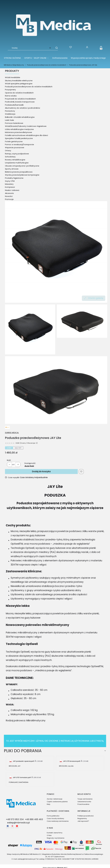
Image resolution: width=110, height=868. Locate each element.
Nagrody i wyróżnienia (56, 838)
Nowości (9, 196)
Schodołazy (10, 157)
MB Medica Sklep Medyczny (14, 65)
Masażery (9, 184)
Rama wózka (11, 96)
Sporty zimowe (12, 169)
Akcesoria (9, 193)
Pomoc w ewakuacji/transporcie (19, 144)
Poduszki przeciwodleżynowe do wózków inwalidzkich (47, 65)
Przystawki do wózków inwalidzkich (20, 99)
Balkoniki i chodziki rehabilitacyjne (20, 117)
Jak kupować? (83, 821)
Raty (49, 804)
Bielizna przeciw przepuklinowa (19, 172)
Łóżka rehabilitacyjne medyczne (19, 129)
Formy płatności (53, 816)
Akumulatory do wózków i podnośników (22, 108)
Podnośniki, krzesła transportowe (20, 102)
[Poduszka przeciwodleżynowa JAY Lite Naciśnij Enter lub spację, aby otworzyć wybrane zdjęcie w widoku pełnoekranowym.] (56, 252)
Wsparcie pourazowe (15, 147)
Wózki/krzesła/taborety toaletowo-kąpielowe (26, 126)
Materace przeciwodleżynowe (18, 132)
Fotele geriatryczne (14, 141)
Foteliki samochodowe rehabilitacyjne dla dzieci (26, 135)
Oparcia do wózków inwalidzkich (19, 93)
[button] (55, 48)
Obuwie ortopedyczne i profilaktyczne (22, 166)
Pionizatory (10, 111)
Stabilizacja (10, 114)
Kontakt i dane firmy (55, 833)
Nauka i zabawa (12, 190)
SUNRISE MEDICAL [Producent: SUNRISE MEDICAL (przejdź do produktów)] (12, 433)
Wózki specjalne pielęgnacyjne (19, 84)
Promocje (9, 199)
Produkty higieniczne (14, 178)
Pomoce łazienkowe (14, 123)
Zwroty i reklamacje (55, 799)
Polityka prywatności (86, 816)
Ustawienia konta (84, 802)
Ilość (9, 460)
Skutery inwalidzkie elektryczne (19, 81)
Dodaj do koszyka (41, 471)
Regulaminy (82, 818)
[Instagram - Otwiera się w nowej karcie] (12, 826)
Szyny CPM (10, 181)
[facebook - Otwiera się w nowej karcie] (8, 826)
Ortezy (8, 150)
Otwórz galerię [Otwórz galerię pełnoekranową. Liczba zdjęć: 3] (94, 298)
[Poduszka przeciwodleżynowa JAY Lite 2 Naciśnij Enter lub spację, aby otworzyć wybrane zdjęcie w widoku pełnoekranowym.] (56, 390)
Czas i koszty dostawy (55, 818)
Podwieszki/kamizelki (14, 105)
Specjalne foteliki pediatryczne (19, 138)
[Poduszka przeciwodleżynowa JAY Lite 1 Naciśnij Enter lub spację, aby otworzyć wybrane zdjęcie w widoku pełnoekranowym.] (82, 321)
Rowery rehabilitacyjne (15, 160)
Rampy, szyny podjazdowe (17, 154)
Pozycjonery (10, 90)
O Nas (49, 835)
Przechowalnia (83, 804)
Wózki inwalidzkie (13, 77)
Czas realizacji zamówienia (58, 821)
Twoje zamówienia (85, 799)
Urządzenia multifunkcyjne (17, 163)
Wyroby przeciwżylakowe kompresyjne (22, 175)
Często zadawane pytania (57, 802)
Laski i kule (9, 120)
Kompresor (10, 187)
